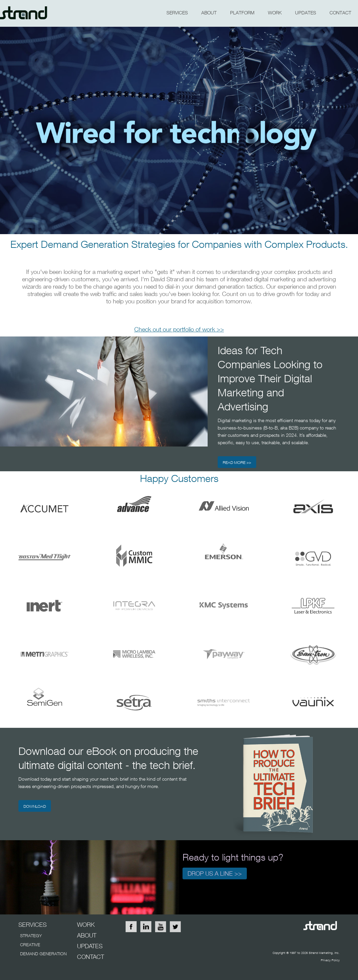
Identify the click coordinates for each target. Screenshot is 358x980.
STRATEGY (31, 936)
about (209, 13)
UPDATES (90, 946)
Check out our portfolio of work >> (179, 329)
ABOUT (87, 935)
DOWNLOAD (35, 806)
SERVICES (177, 13)
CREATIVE (30, 945)
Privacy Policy (330, 960)
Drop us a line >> (215, 873)
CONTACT (340, 13)
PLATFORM (242, 13)
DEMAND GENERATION (43, 954)
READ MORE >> (237, 462)
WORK (275, 13)
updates (306, 13)
